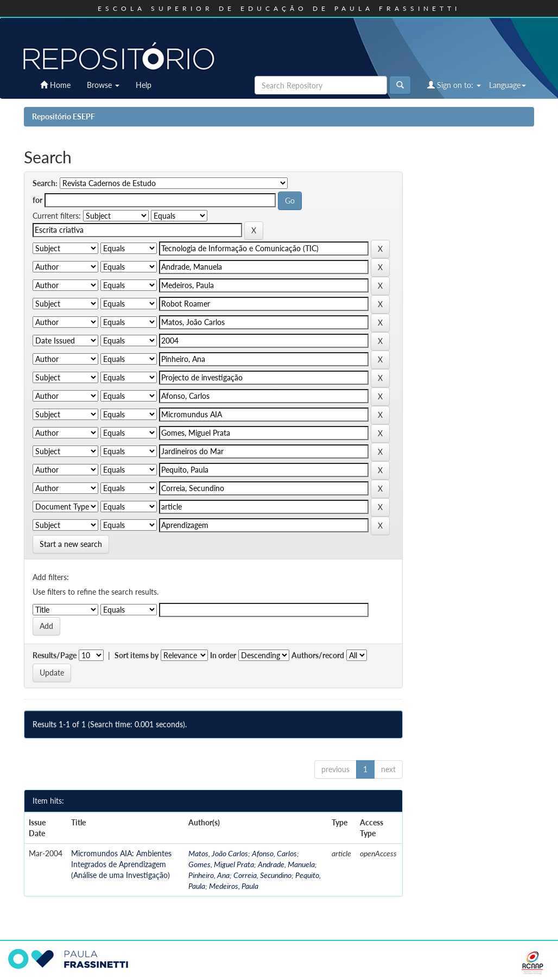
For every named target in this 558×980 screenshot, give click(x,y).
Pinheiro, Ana (209, 875)
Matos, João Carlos (218, 853)
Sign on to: (454, 85)
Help (144, 85)
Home (55, 85)
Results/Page (55, 655)
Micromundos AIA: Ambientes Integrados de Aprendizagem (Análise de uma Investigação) (121, 864)
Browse (103, 85)
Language (508, 85)
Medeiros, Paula (234, 886)
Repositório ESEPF (64, 116)
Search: (45, 183)
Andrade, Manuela (286, 864)
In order (223, 655)
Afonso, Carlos (274, 853)
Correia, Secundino (262, 875)
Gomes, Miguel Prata (221, 864)
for (37, 200)
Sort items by (137, 655)
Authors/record (318, 655)
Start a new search (71, 544)
